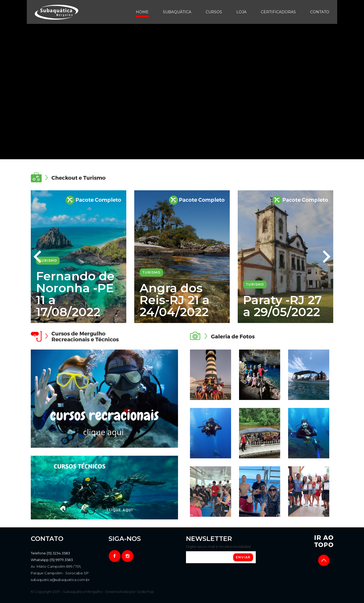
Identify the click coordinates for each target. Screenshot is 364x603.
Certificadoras (278, 12)
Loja (241, 12)
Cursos (214, 12)
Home (142, 12)
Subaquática (177, 12)
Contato (320, 12)
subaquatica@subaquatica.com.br (60, 580)
